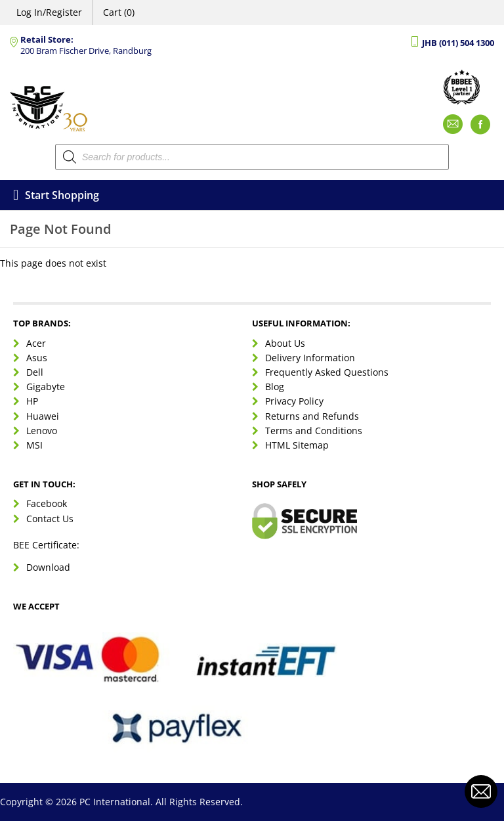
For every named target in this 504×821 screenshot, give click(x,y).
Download (48, 567)
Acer (36, 343)
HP (32, 401)
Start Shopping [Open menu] (56, 195)
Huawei (43, 416)
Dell (35, 372)
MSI (34, 445)
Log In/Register (49, 12)
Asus (37, 358)
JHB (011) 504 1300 (458, 43)
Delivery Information (310, 358)
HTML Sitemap (297, 445)
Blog (275, 387)
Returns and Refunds (312, 416)
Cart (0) (119, 12)
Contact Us (50, 519)
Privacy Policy (294, 401)
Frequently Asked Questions (327, 372)
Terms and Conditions (314, 431)
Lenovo (42, 431)
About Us (285, 343)
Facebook (47, 503)
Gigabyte (46, 387)
